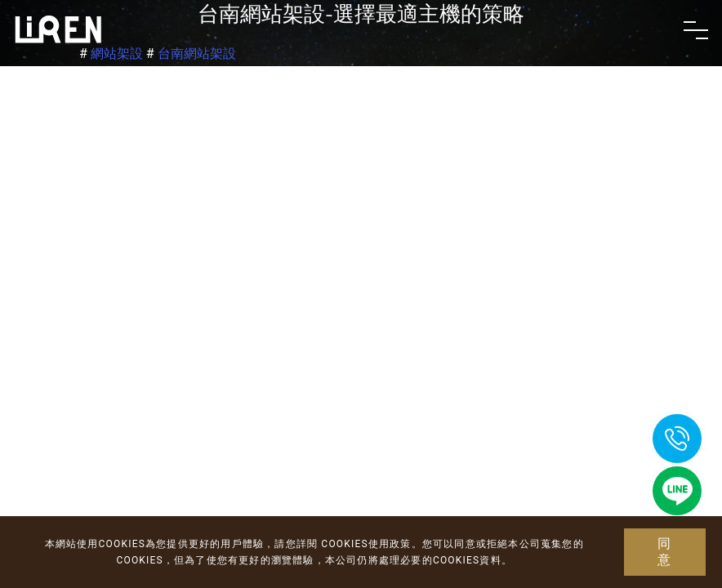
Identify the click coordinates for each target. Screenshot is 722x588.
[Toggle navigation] (696, 30)
